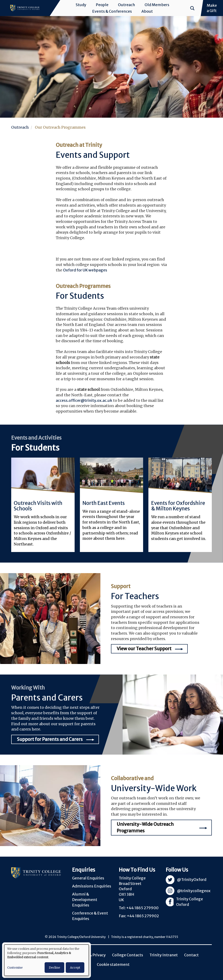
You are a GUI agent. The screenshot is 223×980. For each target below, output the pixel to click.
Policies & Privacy (90, 955)
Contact (191, 955)
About (147, 11)
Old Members (157, 5)
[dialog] (47, 960)
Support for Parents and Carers (50, 739)
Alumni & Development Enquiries (85, 900)
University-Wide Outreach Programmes (145, 827)
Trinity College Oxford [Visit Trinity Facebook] (189, 902)
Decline (54, 968)
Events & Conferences (112, 11)
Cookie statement (113, 964)
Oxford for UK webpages (85, 270)
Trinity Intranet (164, 955)
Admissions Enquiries (92, 886)
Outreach (127, 5)
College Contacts (128, 955)
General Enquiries (88, 878)
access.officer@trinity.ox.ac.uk (84, 400)
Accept (75, 968)
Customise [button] (15, 968)
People (102, 5)
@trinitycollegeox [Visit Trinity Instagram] (194, 891)
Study (81, 5)
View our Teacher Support (144, 649)
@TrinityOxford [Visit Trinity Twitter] (192, 880)
